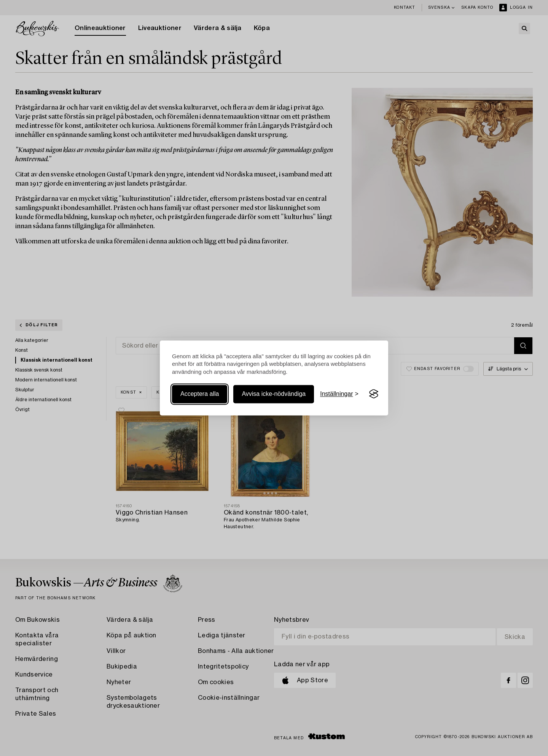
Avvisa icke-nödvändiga (274, 394)
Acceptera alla (200, 394)
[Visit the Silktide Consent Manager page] (374, 394)
